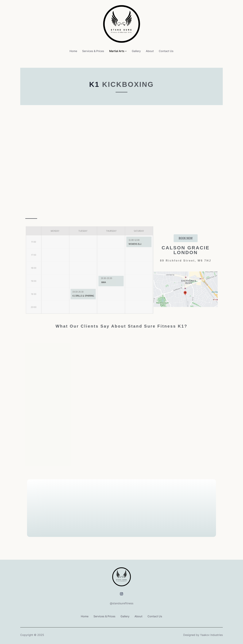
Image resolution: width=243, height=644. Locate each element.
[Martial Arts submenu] (126, 51)
